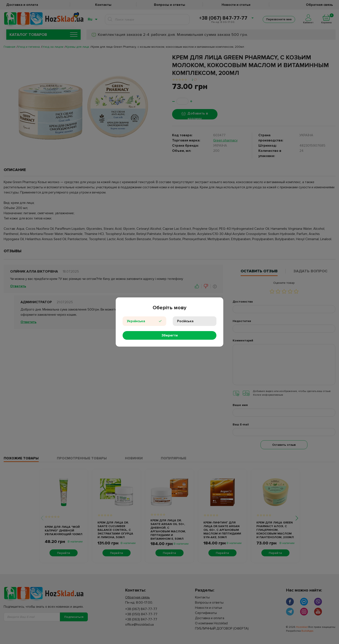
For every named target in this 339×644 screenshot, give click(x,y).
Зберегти (170, 335)
